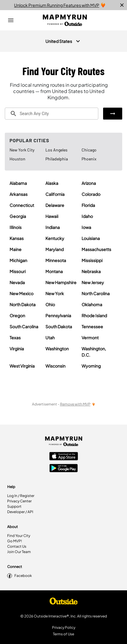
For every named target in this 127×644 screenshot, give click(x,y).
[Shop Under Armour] (64, 603)
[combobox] (52, 114)
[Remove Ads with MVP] (78, 404)
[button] (113, 114)
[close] (122, 5)
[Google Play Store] (64, 469)
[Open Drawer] (11, 20)
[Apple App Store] (64, 457)
